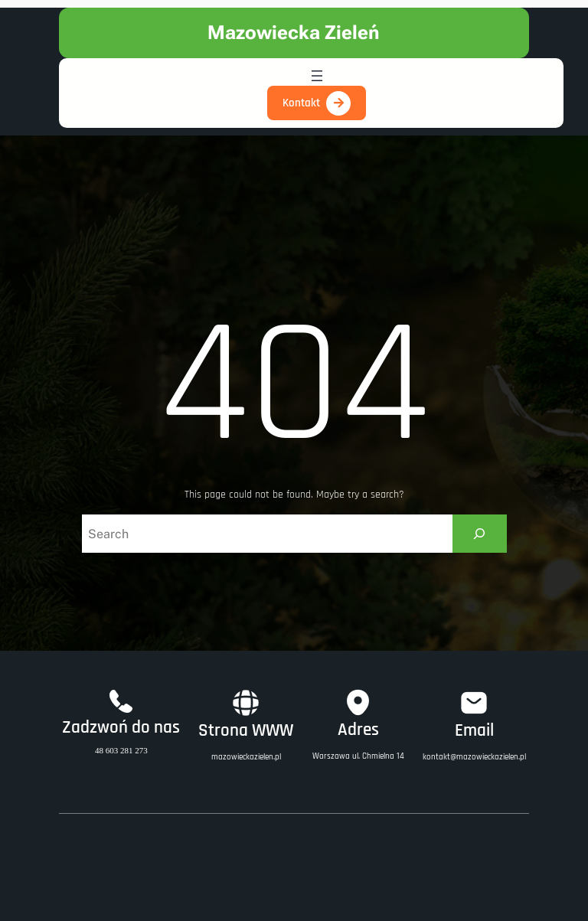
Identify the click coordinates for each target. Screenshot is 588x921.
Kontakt (301, 103)
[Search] (480, 533)
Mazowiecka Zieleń (294, 33)
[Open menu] (317, 76)
